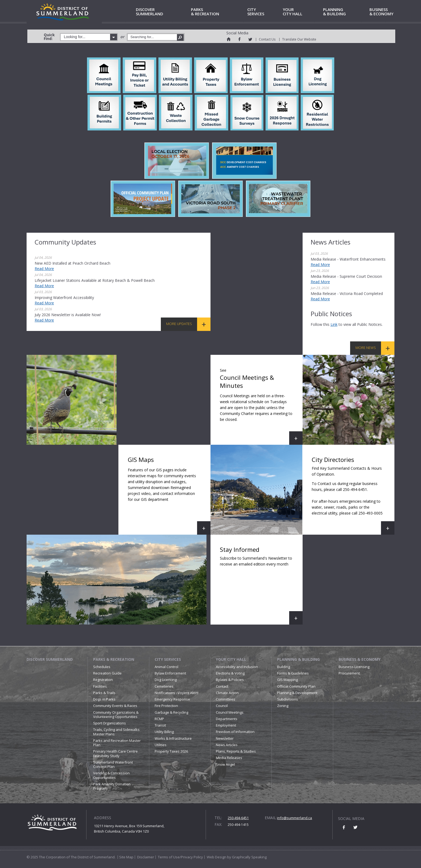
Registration (103, 680)
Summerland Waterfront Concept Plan (113, 764)
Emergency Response (172, 699)
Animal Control (166, 667)
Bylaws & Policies (230, 680)
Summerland (162, 12)
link (334, 324)
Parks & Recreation (114, 659)
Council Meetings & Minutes (261, 405)
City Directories (353, 495)
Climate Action (227, 693)
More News (366, 348)
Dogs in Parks (104, 699)
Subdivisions (288, 699)
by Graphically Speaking (246, 857)
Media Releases (229, 758)
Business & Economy (360, 659)
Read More (44, 269)
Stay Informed (261, 585)
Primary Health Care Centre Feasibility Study (115, 753)
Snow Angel (225, 764)
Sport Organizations (110, 723)
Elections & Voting (230, 673)
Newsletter (225, 738)
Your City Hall (231, 659)
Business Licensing (354, 667)
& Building (345, 12)
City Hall (302, 12)
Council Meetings (230, 712)
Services (264, 12)
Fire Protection (166, 706)
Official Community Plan (296, 686)
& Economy (393, 12)
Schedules (102, 667)
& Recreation (218, 12)
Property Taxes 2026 (171, 751)
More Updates (179, 324)
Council (222, 706)
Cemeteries (164, 686)
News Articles (227, 745)
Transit (160, 725)
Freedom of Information (235, 732)
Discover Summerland (50, 659)
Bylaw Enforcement (170, 673)
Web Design (217, 857)
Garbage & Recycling (171, 712)
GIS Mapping (287, 680)
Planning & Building (298, 659)
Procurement (349, 673)
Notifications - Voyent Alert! (177, 693)
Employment (226, 725)
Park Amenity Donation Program (112, 786)
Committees (226, 699)
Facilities (100, 686)
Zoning (283, 706)
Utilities (161, 745)
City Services (168, 659)
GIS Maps (169, 495)
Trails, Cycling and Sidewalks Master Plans (116, 732)
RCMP (159, 719)
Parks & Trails (104, 693)
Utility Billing (164, 732)
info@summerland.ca (295, 818)
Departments (227, 719)
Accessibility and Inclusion (237, 667)
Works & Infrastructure (173, 738)
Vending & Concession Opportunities (111, 775)
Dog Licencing (166, 680)
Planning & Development (297, 693)
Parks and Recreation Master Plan (117, 743)
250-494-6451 (238, 818)
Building (284, 667)
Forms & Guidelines (293, 673)
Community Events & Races (115, 706)
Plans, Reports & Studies (236, 751)
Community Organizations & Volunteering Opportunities (116, 714)
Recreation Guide (107, 673)
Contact (222, 686)
